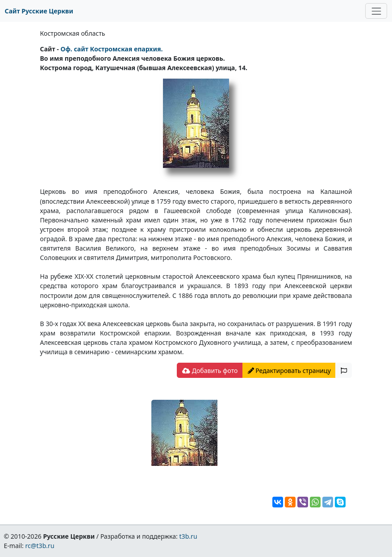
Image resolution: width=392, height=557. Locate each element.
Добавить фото (210, 371)
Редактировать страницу (289, 371)
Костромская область (73, 33)
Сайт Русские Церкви (39, 11)
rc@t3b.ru (40, 546)
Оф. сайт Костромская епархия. (111, 49)
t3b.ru (188, 536)
